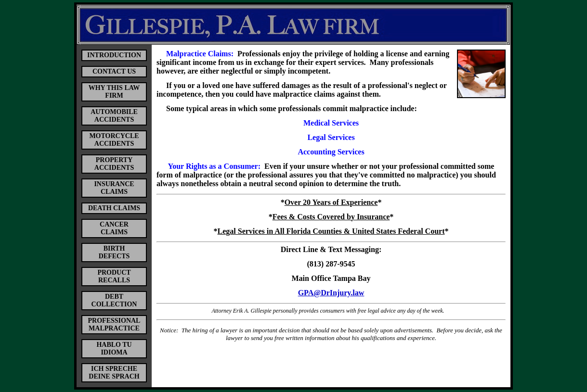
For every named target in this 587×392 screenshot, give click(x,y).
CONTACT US (114, 71)
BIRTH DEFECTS (114, 252)
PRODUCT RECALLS (114, 276)
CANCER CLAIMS (114, 228)
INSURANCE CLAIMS (114, 188)
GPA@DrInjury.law (331, 293)
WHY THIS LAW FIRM (114, 92)
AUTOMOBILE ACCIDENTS (114, 116)
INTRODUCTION (114, 55)
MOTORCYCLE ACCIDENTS (114, 140)
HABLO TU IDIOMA (114, 348)
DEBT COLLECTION (114, 300)
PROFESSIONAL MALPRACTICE (114, 324)
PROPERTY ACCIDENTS (114, 164)
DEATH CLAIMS (114, 208)
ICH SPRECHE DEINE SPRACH (114, 373)
